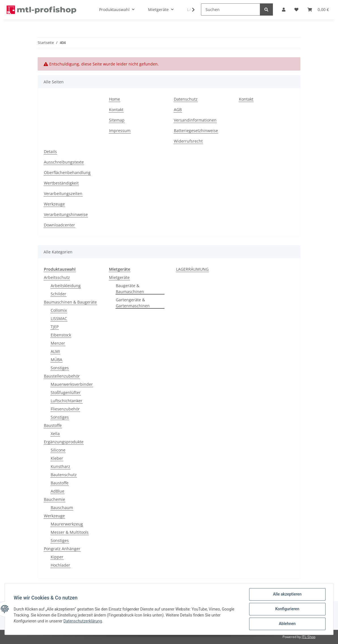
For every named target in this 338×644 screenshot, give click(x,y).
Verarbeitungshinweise (66, 214)
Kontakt (116, 110)
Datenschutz (186, 99)
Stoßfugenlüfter (66, 392)
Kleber (57, 458)
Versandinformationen (195, 120)
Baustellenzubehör (62, 376)
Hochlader (60, 565)
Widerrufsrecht (188, 141)
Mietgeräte (119, 277)
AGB (178, 110)
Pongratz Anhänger (62, 549)
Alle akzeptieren (287, 594)
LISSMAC (59, 318)
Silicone (58, 450)
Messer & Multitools (70, 532)
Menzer (58, 343)
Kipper (57, 557)
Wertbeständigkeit (61, 183)
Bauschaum (62, 508)
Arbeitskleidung (66, 286)
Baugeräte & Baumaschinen (130, 289)
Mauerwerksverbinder (72, 384)
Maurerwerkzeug (67, 524)
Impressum (120, 131)
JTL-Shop (309, 637)
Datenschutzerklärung (83, 621)
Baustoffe (53, 425)
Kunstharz (60, 466)
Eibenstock (61, 335)
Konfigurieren (287, 609)
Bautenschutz (64, 475)
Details (50, 152)
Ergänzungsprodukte (64, 442)
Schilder (58, 294)
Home (115, 99)
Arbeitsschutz (57, 277)
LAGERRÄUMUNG (192, 269)
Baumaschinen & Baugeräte (70, 302)
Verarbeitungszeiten (63, 193)
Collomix (59, 310)
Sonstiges (60, 368)
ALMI (55, 351)
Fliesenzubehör (65, 409)
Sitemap (117, 120)
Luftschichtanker (67, 401)
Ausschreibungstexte (64, 162)
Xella (55, 434)
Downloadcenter (59, 225)
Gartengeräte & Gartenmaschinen (133, 303)
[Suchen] (231, 9)
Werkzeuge (54, 204)
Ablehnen (287, 624)
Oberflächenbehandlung (67, 172)
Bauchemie (54, 499)
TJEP (55, 327)
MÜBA (56, 360)
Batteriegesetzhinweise (196, 131)
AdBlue (57, 491)
